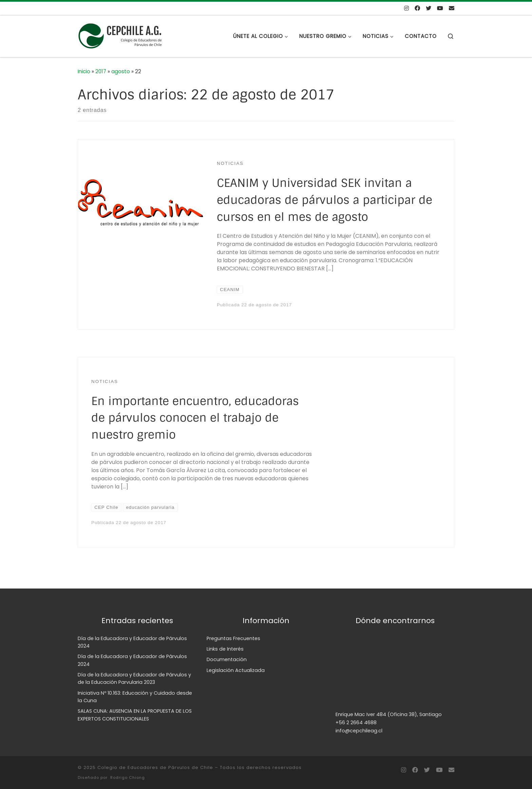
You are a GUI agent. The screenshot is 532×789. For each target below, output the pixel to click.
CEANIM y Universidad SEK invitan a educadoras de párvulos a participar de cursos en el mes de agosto (325, 200)
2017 (101, 71)
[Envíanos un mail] (452, 9)
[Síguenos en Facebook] (417, 9)
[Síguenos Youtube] (440, 9)
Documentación (227, 659)
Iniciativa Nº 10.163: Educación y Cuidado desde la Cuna (135, 697)
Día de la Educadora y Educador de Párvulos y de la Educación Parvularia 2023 (134, 678)
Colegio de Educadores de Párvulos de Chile (155, 767)
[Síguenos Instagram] (406, 9)
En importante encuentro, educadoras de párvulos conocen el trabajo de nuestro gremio (195, 418)
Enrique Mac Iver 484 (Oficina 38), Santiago (389, 714)
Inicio (84, 71)
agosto (121, 71)
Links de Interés (225, 649)
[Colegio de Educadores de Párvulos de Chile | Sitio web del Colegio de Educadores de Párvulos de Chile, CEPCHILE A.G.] (120, 36)
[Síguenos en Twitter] (429, 9)
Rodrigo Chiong (128, 777)
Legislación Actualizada (236, 670)
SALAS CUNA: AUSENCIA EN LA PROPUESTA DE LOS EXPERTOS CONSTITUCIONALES (135, 715)
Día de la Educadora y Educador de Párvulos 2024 (132, 642)
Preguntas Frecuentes (233, 638)
